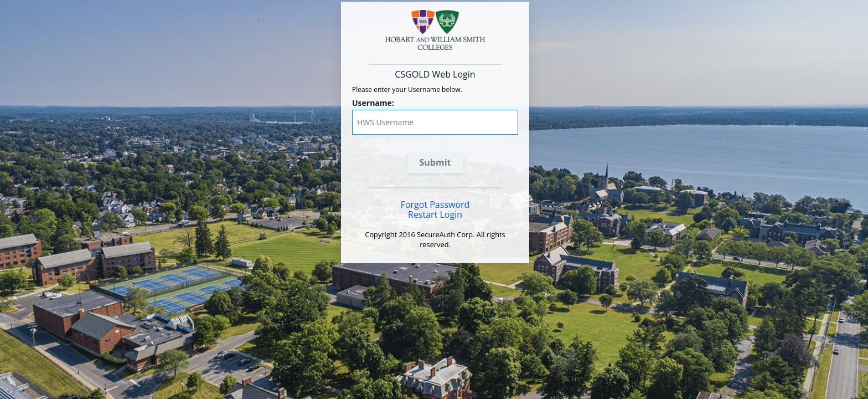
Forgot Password (435, 204)
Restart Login (435, 214)
